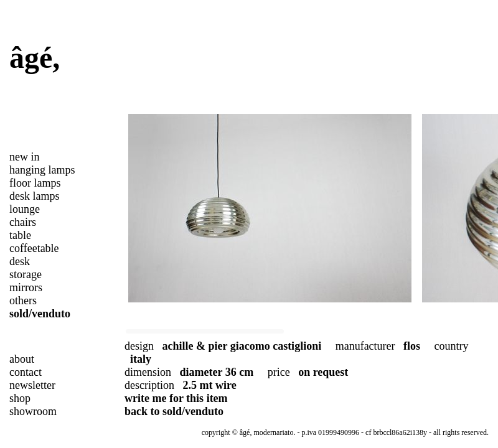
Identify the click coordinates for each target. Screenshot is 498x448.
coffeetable (34, 248)
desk (20, 261)
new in (25, 157)
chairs (23, 222)
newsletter (32, 385)
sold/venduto (40, 314)
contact (26, 372)
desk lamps (35, 196)
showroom (33, 411)
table (20, 235)
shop (20, 398)
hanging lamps (42, 170)
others (23, 301)
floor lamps (35, 183)
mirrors (26, 287)
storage (26, 274)
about (22, 359)
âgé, (35, 58)
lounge (25, 209)
